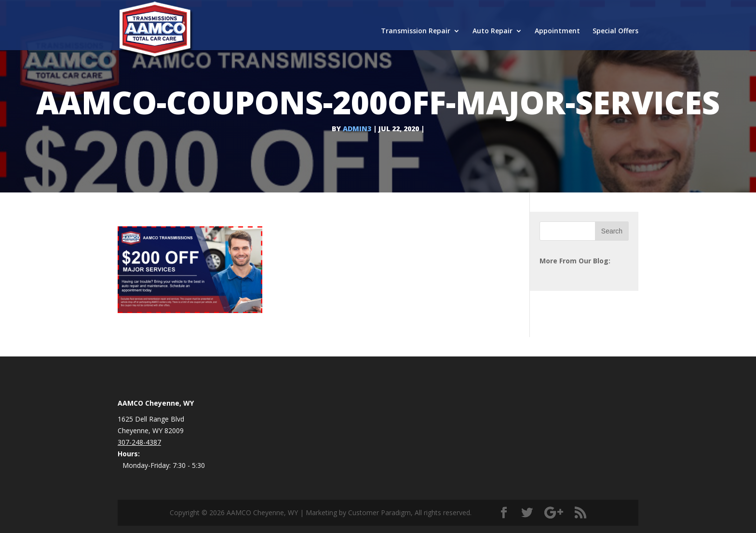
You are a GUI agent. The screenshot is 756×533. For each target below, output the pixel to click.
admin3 (357, 129)
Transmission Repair (416, 31)
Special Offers (615, 31)
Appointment (557, 31)
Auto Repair (493, 31)
